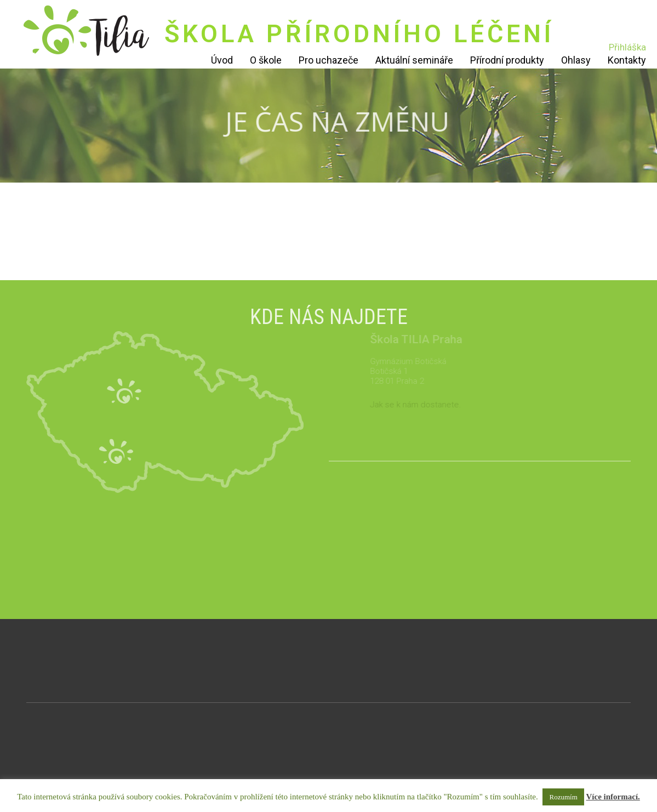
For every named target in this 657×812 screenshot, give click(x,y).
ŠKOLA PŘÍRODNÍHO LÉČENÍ (359, 34)
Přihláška (627, 47)
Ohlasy (576, 60)
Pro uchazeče (328, 60)
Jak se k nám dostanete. (428, 405)
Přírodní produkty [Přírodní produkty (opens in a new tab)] (507, 60)
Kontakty (627, 60)
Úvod (222, 60)
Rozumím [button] (563, 797)
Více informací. (613, 797)
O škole (266, 60)
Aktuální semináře (414, 60)
